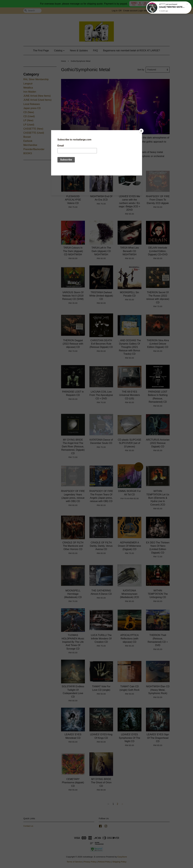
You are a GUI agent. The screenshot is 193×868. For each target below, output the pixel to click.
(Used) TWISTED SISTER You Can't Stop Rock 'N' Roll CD (172, 7)
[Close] (141, 131)
